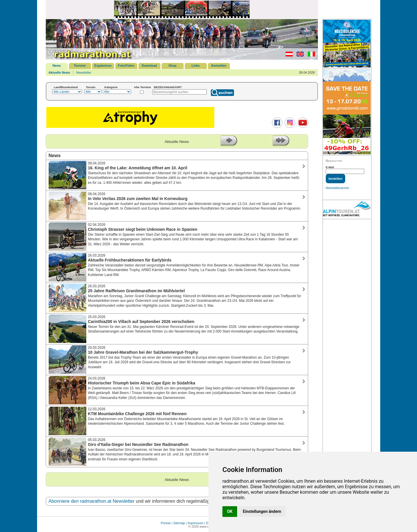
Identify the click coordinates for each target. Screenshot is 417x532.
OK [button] (230, 511)
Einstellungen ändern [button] (262, 511)
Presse (166, 523)
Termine (80, 66)
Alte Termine (143, 87)
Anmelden (219, 66)
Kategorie (111, 87)
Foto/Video (126, 66)
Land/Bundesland (66, 87)
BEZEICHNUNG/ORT (168, 87)
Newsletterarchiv (338, 188)
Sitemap (179, 523)
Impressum (195, 523)
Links (196, 66)
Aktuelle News (60, 72)
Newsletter (84, 72)
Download (149, 66)
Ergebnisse (103, 66)
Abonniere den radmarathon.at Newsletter (92, 501)
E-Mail (330, 167)
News (57, 66)
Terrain (91, 87)
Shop (173, 66)
